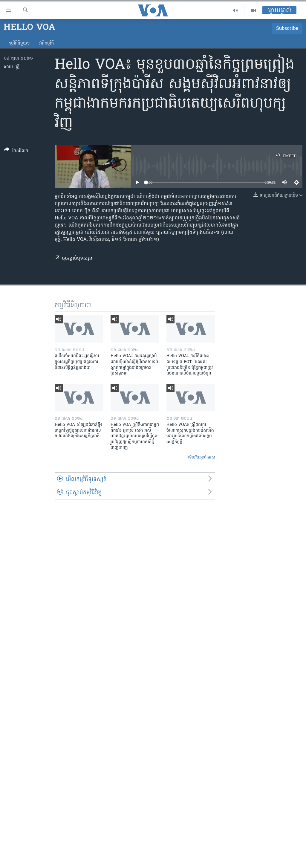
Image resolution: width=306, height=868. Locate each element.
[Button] (16, 151)
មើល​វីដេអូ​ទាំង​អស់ (202, 457)
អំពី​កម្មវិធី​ (46, 43)
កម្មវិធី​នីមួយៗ (19, 43)
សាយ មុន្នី (12, 67)
